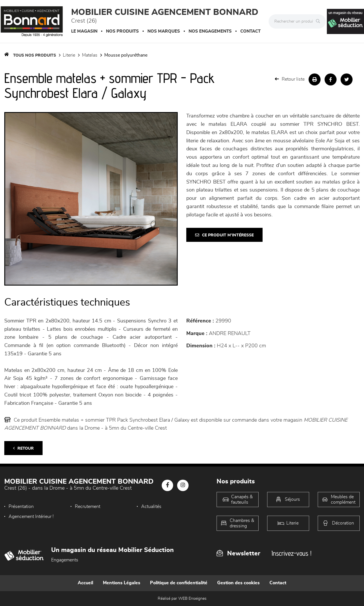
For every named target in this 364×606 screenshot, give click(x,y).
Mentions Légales (122, 583)
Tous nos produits (35, 55)
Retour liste (290, 79)
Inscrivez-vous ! (291, 553)
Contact (250, 31)
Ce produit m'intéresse (224, 235)
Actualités (151, 507)
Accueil (85, 583)
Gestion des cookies (238, 583)
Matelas (90, 55)
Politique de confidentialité (179, 583)
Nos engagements (210, 31)
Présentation (21, 507)
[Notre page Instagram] (183, 485)
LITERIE (69, 55)
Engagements (65, 560)
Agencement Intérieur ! (31, 517)
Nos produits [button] (122, 31)
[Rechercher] (319, 21)
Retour (23, 448)
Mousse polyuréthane (126, 55)
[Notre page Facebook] (167, 485)
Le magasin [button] (84, 31)
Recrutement (88, 507)
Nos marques (164, 31)
